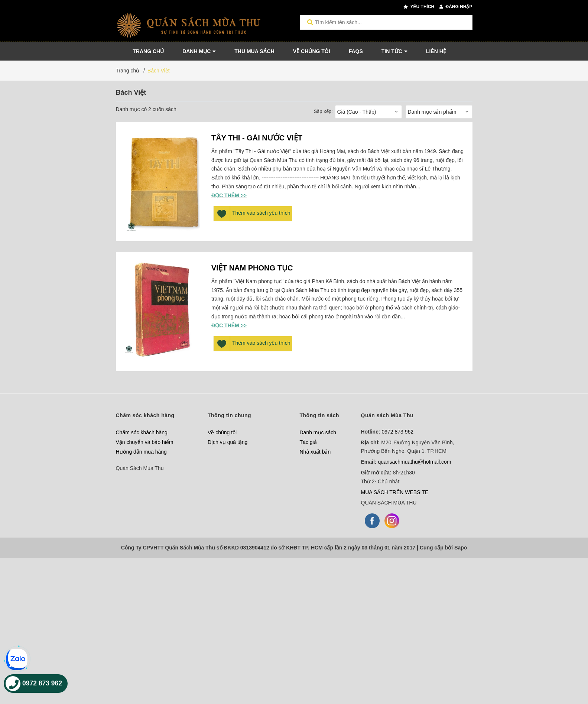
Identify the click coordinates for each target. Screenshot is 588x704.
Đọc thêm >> (229, 195)
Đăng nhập (456, 7)
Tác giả (308, 442)
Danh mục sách (318, 432)
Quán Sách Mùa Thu (140, 468)
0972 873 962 (398, 432)
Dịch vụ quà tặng (228, 442)
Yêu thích (419, 7)
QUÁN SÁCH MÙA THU (389, 503)
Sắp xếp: (323, 111)
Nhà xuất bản (315, 452)
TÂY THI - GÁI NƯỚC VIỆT (257, 138)
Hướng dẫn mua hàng (141, 452)
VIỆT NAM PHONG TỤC (252, 268)
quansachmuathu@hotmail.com (414, 462)
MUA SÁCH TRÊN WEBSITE (395, 492)
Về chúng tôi (222, 432)
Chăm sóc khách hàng (142, 432)
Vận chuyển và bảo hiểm (145, 442)
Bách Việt (159, 71)
